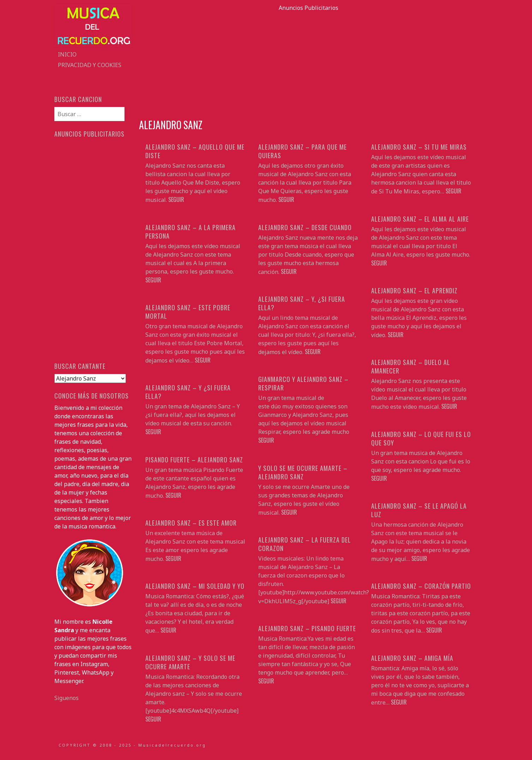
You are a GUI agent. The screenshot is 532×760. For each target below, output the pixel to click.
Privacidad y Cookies (90, 65)
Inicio (67, 54)
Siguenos (66, 698)
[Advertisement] (308, 61)
